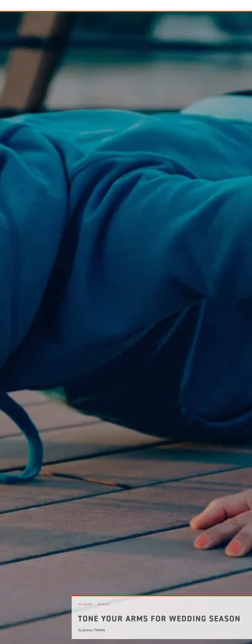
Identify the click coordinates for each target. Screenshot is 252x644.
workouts (104, 604)
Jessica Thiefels (94, 630)
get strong (85, 604)
